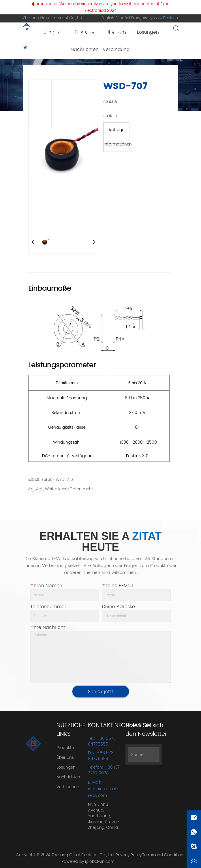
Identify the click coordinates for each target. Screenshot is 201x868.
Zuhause (38, 48)
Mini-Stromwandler (134, 48)
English (108, 18)
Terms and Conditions (164, 855)
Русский (155, 18)
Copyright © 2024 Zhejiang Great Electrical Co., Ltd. (65, 855)
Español (123, 18)
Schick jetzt (100, 692)
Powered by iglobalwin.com (88, 862)
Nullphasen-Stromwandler (49, 54)
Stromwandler (94, 48)
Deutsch (170, 18)
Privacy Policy (129, 855)
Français (139, 18)
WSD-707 (91, 54)
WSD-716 (64, 480)
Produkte (63, 48)
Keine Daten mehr (76, 489)
